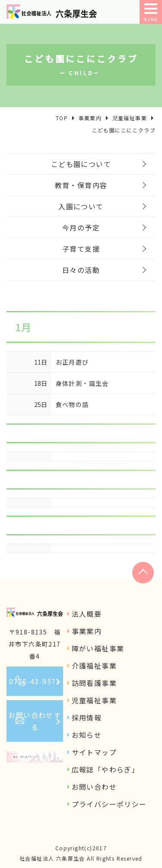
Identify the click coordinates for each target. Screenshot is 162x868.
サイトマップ (94, 752)
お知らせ (87, 735)
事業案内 (87, 631)
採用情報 (87, 717)
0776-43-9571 (35, 681)
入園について (81, 206)
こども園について (81, 164)
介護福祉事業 (94, 666)
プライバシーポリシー (109, 804)
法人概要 (87, 614)
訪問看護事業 (94, 683)
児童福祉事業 (94, 700)
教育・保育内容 (81, 185)
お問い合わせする (35, 721)
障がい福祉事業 (98, 648)
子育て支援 (81, 249)
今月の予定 (81, 227)
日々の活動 (81, 270)
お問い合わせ (94, 787)
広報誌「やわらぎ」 (106, 769)
